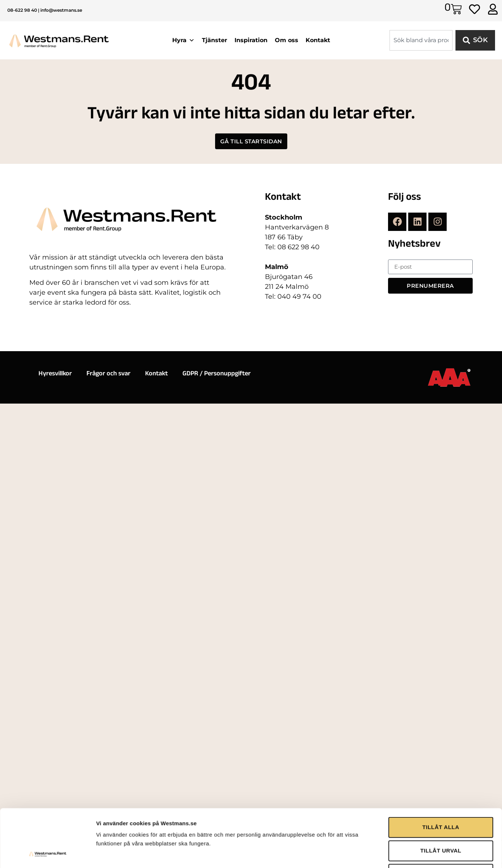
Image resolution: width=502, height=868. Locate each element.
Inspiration (251, 40)
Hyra (183, 40)
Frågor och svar (108, 374)
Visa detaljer (398, 818)
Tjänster (215, 40)
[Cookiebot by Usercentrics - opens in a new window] (47, 818)
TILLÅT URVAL (441, 766)
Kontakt (318, 40)
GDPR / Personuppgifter (217, 374)
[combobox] (421, 40)
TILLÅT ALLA (441, 743)
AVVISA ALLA (441, 790)
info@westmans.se (61, 10)
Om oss (287, 40)
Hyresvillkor (55, 374)
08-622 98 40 (22, 10)
